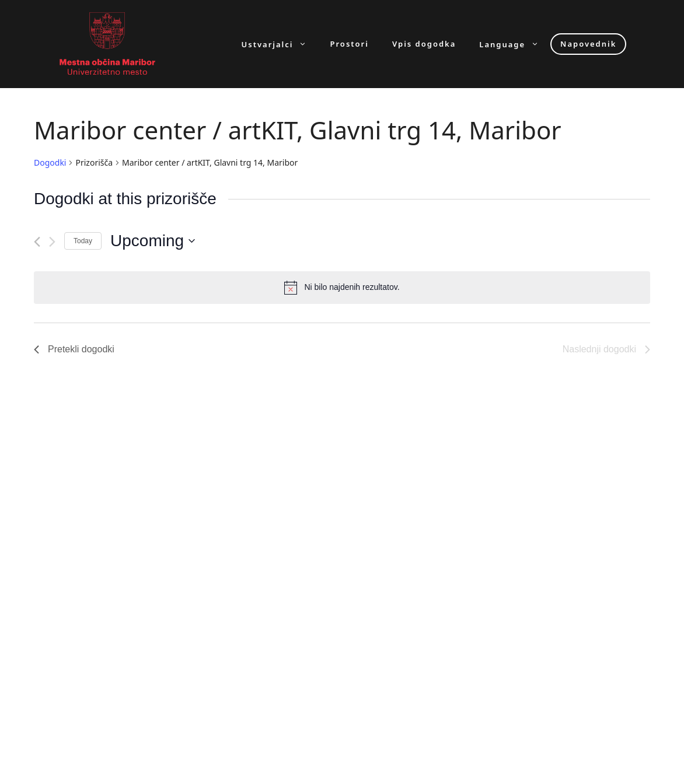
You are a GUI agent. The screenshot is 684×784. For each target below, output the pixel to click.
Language (515, 44)
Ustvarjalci (280, 44)
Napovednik (588, 44)
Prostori (349, 44)
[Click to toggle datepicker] (153, 241)
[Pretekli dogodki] (37, 242)
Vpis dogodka (424, 44)
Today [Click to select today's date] (83, 241)
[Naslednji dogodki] (52, 242)
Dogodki (50, 162)
